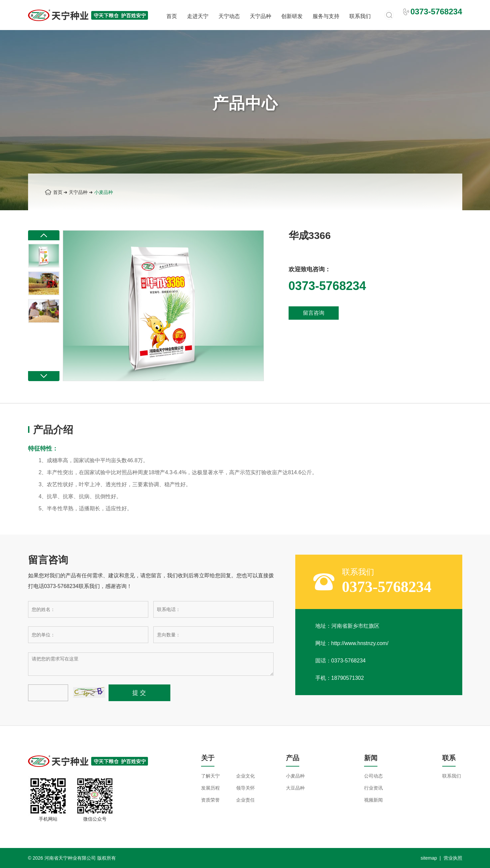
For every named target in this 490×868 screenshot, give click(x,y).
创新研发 (292, 16)
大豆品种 (295, 788)
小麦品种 (104, 192)
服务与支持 (326, 16)
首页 (172, 16)
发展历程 (210, 788)
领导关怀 (246, 788)
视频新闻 (373, 800)
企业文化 (246, 776)
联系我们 (360, 16)
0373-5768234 (387, 587)
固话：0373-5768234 (341, 661)
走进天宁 (198, 16)
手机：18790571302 (340, 678)
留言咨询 (314, 313)
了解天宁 (210, 776)
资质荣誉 (210, 800)
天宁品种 (261, 16)
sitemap (429, 858)
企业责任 (246, 800)
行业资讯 (373, 788)
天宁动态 (229, 16)
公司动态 (373, 776)
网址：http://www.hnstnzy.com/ (352, 643)
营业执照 (453, 858)
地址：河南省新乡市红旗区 (347, 626)
